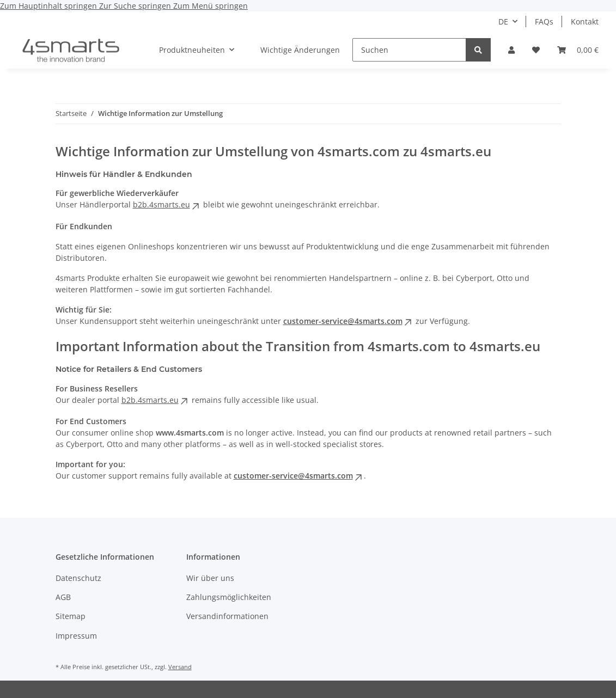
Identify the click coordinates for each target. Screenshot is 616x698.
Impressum (76, 636)
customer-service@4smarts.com (348, 321)
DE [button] (503, 22)
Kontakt (585, 22)
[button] (511, 50)
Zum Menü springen (211, 6)
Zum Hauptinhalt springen (50, 6)
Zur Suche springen (136, 6)
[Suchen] (409, 50)
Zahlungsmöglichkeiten (229, 597)
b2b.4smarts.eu (167, 204)
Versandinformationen (227, 616)
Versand (180, 667)
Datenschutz (78, 578)
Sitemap (71, 616)
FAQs (544, 22)
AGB (63, 597)
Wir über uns (210, 578)
